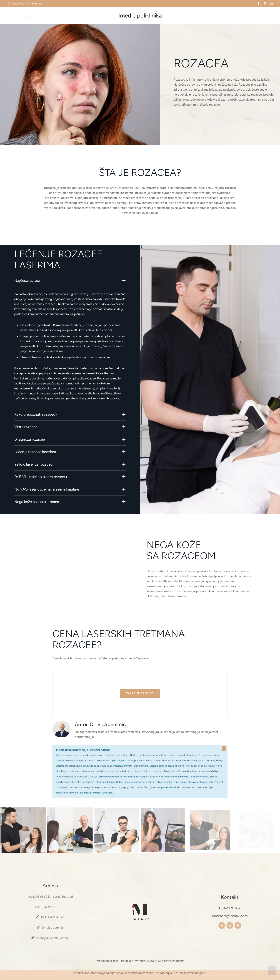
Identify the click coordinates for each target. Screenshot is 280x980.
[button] (259, 4)
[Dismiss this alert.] (224, 749)
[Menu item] (14, 14)
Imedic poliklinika (140, 16)
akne (188, 95)
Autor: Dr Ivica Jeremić (100, 724)
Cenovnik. (142, 658)
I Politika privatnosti (133, 961)
